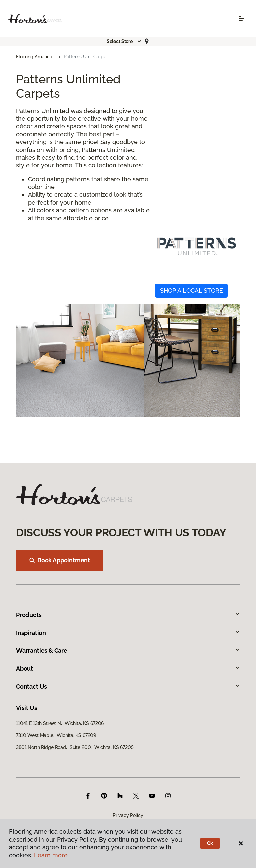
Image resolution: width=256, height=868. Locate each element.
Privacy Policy (128, 815)
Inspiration (128, 633)
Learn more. (51, 855)
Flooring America (34, 57)
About (128, 669)
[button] (124, 41)
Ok (210, 843)
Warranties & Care (128, 651)
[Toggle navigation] (241, 18)
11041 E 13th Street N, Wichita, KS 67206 (60, 723)
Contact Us (128, 687)
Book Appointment (60, 560)
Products (128, 615)
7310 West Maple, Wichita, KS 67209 (56, 735)
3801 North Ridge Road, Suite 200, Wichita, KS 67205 (75, 747)
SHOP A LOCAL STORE (191, 290)
